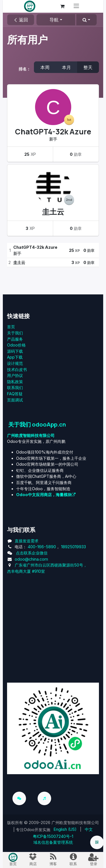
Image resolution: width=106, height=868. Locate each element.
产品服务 (15, 339)
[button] (86, 20)
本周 (45, 67)
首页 (11, 327)
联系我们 (15, 388)
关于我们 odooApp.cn (37, 424)
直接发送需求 (27, 541)
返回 (21, 20)
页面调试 (15, 400)
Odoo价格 (16, 345)
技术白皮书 (17, 369)
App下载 (15, 357)
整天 (88, 67)
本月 (66, 67)
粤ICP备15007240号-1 (53, 836)
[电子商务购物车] (62, 6)
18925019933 (73, 547)
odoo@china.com (31, 559)
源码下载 (15, 351)
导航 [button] (54, 20)
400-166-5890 (42, 547)
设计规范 (15, 363)
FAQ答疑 (15, 394)
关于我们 (15, 333)
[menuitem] (65, 829)
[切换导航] (76, 6)
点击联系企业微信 (32, 553)
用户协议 (15, 375)
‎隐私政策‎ (15, 382)
